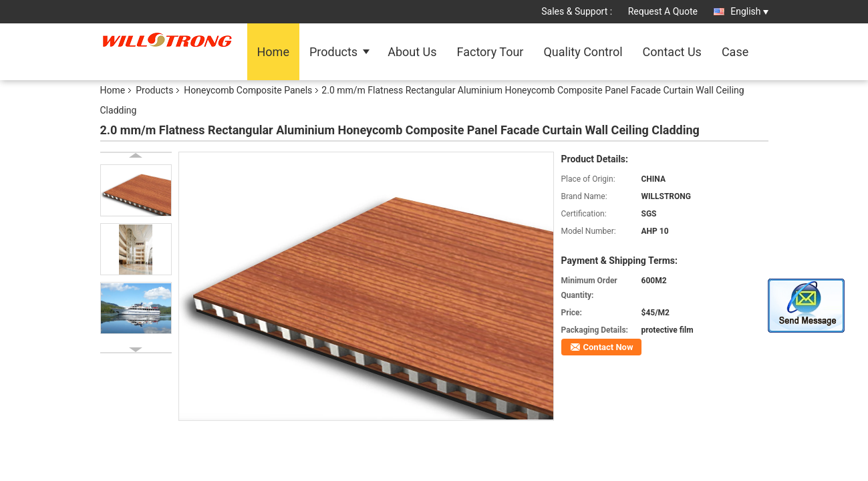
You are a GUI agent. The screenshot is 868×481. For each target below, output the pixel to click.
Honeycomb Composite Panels (248, 90)
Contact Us (672, 52)
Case (735, 52)
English (749, 11)
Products (333, 52)
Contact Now (608, 347)
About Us (412, 52)
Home (273, 52)
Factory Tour (490, 52)
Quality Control (583, 52)
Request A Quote (663, 11)
